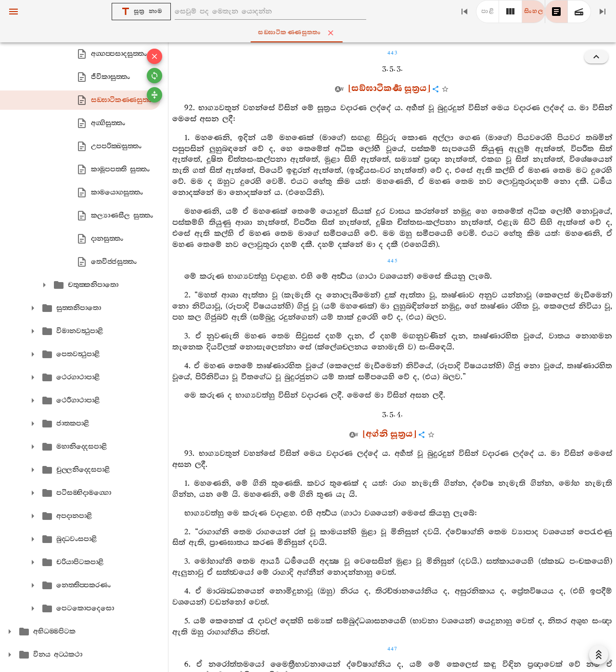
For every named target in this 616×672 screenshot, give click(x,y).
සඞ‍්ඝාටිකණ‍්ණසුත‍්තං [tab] (310, 33)
